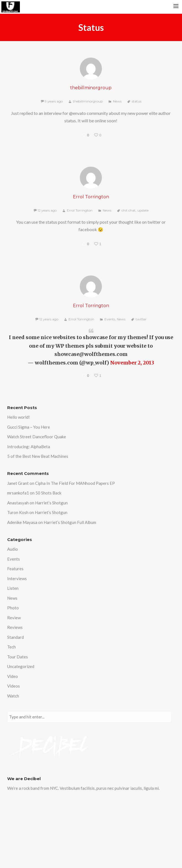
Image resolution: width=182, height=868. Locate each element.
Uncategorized (21, 666)
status (137, 101)
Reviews (15, 627)
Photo (13, 608)
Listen (13, 588)
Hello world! (19, 417)
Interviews (17, 578)
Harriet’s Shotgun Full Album (70, 522)
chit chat (129, 210)
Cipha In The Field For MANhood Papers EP (75, 483)
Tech (11, 647)
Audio (13, 549)
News (117, 101)
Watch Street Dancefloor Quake (37, 437)
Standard (15, 637)
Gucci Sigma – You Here (29, 427)
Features (15, 569)
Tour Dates (18, 657)
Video (13, 676)
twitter (141, 319)
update (143, 210)
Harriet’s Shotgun (51, 503)
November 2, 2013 (132, 363)
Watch (13, 696)
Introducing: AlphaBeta (29, 447)
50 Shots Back (48, 493)
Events (110, 319)
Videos (14, 686)
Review (14, 618)
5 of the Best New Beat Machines (38, 456)
